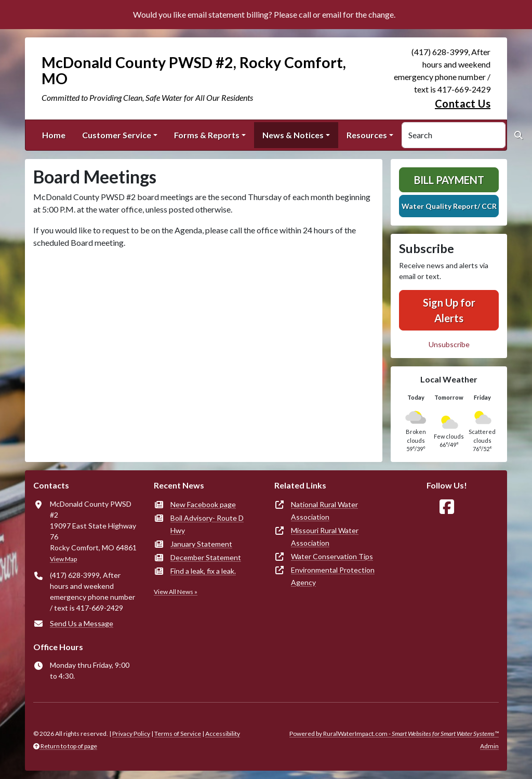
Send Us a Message (82, 623)
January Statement (201, 544)
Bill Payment (449, 180)
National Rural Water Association (324, 511)
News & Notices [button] (293, 135)
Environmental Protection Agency (333, 576)
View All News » (176, 592)
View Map (63, 559)
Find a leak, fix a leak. (203, 571)
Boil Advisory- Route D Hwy (207, 524)
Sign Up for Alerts (449, 310)
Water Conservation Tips (332, 556)
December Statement (206, 557)
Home (54, 135)
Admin (489, 746)
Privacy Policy (131, 734)
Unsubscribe (449, 344)
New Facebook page (203, 504)
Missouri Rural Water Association (325, 537)
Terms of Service (178, 734)
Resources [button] (367, 135)
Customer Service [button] (117, 135)
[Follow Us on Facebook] (447, 507)
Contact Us (463, 103)
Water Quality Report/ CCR (449, 206)
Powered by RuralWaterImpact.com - (394, 734)
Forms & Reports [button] (207, 135)
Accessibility (223, 734)
